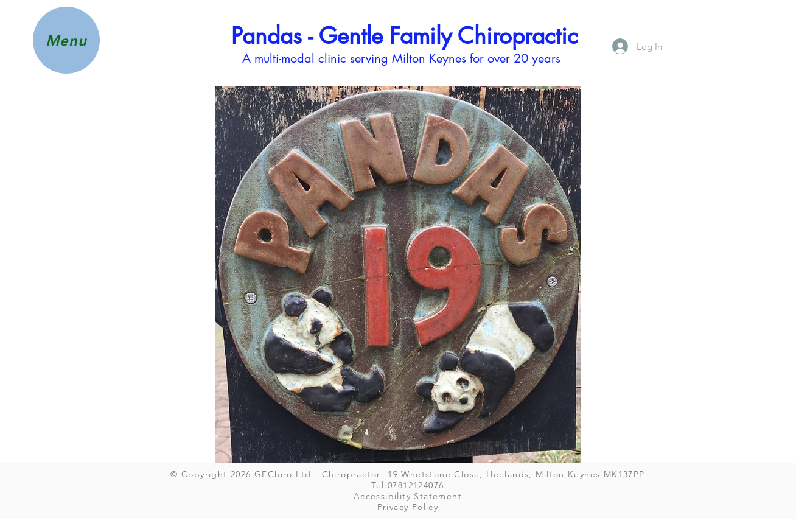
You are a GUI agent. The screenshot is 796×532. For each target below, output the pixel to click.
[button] (66, 40)
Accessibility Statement (408, 496)
